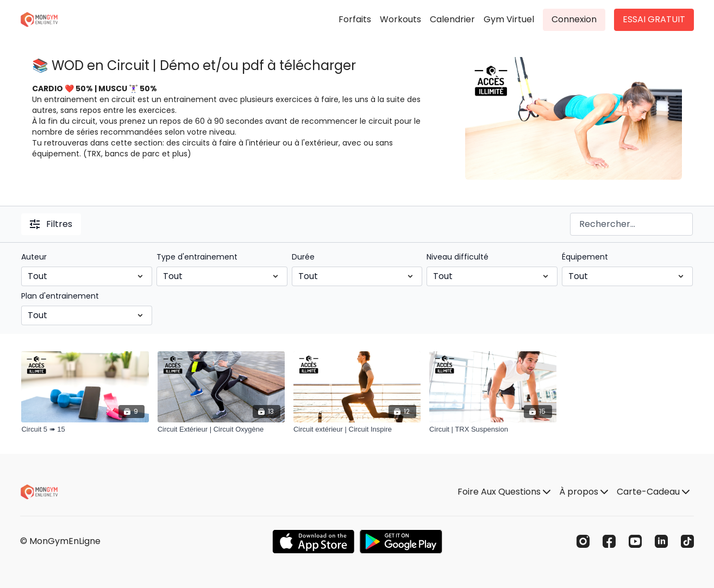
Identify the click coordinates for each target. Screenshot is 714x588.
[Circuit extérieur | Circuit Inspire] (357, 429)
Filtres (51, 224)
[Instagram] (583, 541)
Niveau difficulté (458, 257)
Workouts (400, 19)
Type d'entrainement (197, 257)
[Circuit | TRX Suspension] (493, 429)
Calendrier (452, 19)
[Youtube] (635, 541)
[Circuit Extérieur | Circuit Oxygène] (221, 429)
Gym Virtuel (509, 19)
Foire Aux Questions (504, 492)
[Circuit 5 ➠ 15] (85, 429)
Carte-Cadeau (653, 492)
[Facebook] (609, 541)
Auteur (34, 257)
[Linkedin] (661, 541)
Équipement (585, 257)
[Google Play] (401, 542)
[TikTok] (687, 541)
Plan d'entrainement (60, 296)
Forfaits (355, 19)
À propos (584, 492)
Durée (303, 257)
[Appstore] (313, 542)
